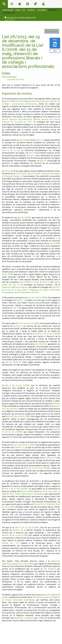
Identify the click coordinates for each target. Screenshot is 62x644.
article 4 (18, 314)
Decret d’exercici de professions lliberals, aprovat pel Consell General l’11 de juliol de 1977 (31, 109)
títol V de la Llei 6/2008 (16, 477)
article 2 (15, 296)
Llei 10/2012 (41, 332)
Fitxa (55, 39)
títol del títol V (40, 492)
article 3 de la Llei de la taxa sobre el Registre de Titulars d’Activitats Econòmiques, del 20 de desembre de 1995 (31, 278)
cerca (4, 4)
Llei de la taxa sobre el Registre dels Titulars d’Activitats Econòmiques (31, 481)
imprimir (28, 4)
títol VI (43, 149)
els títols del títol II (40, 270)
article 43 (18, 518)
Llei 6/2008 (24, 128)
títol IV (32, 141)
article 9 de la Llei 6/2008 (18, 405)
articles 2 (49, 446)
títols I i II (40, 128)
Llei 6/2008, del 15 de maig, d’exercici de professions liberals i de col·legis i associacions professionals (31, 91)
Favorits (20, 4)
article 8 (56, 392)
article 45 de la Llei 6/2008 (16, 523)
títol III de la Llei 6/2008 (23, 433)
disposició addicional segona (15, 275)
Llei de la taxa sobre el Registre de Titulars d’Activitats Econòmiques (31, 587)
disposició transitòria (24, 606)
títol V (32, 144)
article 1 (21, 288)
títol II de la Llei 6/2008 (28, 312)
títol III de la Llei (11, 139)
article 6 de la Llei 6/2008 (16, 374)
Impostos (35, 4)
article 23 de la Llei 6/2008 (37, 456)
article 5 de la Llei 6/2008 (48, 322)
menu (12, 4)
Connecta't (51, 20)
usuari (43, 4)
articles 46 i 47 (10, 531)
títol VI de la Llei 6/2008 (27, 516)
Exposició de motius (16, 68)
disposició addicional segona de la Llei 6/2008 (31, 551)
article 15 (20, 436)
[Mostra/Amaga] (9, 65)
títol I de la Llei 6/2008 (36, 286)
